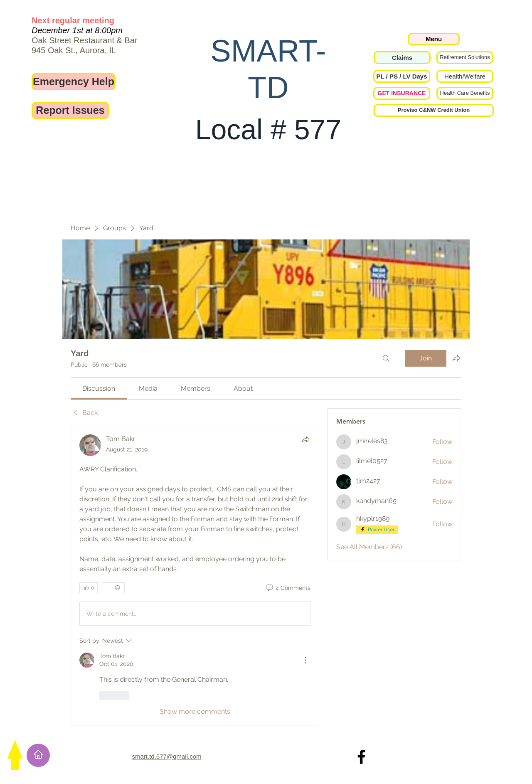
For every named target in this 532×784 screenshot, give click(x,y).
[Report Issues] (70, 110)
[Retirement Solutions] (465, 58)
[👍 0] (89, 588)
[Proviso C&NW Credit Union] (434, 110)
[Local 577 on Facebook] (361, 757)
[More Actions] (305, 660)
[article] (195, 575)
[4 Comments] (288, 588)
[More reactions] (114, 588)
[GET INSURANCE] (402, 93)
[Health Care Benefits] (465, 93)
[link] (99, 388)
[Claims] (402, 58)
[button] (402, 76)
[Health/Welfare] (465, 76)
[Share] (305, 439)
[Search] (386, 358)
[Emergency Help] (74, 82)
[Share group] (456, 358)
